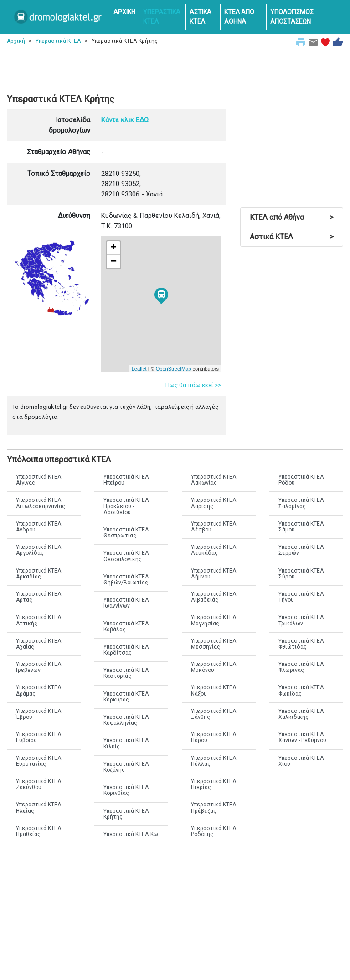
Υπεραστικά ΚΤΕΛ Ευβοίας (39, 737)
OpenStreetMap (174, 369)
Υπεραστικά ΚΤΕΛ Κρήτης (126, 814)
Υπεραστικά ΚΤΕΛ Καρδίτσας (126, 650)
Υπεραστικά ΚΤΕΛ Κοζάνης (126, 767)
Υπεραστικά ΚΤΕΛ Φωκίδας (301, 690)
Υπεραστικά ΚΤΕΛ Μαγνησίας (214, 620)
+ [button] (114, 248)
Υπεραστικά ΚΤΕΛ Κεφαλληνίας (126, 720)
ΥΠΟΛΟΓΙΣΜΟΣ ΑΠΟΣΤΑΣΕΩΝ (292, 17)
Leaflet (139, 369)
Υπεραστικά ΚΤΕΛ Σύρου (301, 574)
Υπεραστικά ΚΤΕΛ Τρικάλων (301, 620)
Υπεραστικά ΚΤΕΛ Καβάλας (126, 627)
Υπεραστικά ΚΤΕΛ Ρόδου (301, 480)
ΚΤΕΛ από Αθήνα (292, 217)
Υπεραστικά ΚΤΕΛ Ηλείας (39, 807)
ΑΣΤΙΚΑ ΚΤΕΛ (201, 17)
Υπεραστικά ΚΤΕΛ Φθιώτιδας (301, 644)
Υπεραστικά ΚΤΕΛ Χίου (301, 761)
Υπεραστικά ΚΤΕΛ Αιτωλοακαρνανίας (41, 503)
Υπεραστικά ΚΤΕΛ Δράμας (39, 690)
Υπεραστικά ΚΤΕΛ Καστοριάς (126, 673)
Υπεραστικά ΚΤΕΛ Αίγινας (39, 480)
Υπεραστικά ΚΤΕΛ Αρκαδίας (39, 574)
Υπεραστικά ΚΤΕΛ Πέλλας (214, 761)
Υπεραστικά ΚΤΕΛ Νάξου (214, 690)
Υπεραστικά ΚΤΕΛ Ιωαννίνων (126, 603)
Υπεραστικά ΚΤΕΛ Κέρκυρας (126, 697)
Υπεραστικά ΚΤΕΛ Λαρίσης (214, 503)
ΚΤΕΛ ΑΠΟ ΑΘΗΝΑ (239, 17)
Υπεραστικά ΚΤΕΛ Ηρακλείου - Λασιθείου (126, 506)
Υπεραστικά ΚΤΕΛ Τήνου (301, 597)
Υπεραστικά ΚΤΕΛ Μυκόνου (214, 667)
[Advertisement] (175, 68)
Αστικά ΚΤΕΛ (292, 237)
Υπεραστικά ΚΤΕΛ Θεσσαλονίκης (126, 556)
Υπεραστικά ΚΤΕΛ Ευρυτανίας (39, 761)
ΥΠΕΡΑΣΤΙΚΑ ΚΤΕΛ (162, 17)
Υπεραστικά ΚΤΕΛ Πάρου (214, 737)
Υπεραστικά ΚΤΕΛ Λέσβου (214, 527)
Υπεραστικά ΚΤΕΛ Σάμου (301, 527)
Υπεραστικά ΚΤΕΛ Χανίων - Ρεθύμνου (302, 737)
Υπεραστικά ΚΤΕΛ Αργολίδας (39, 550)
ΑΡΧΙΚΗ (124, 12)
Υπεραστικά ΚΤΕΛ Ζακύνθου (39, 784)
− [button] (113, 262)
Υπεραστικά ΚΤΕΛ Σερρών (301, 550)
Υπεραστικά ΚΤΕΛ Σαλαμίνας (301, 503)
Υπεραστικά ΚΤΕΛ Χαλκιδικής (301, 714)
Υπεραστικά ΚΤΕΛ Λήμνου (214, 574)
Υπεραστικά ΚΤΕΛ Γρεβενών (39, 667)
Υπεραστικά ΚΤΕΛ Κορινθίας (126, 790)
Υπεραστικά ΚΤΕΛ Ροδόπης (214, 831)
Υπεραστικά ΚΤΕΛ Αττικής (39, 620)
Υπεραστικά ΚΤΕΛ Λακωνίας (214, 480)
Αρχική (16, 41)
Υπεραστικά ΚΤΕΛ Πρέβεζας (214, 807)
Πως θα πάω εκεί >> (193, 385)
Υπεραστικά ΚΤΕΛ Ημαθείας (39, 831)
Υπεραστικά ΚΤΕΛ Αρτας (39, 597)
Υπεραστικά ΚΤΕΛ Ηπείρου (126, 480)
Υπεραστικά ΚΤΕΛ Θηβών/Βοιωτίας (126, 580)
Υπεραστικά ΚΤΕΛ (58, 41)
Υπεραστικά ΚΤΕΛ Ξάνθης (214, 714)
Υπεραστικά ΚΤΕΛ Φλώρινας (301, 667)
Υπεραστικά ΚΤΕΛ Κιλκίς (126, 743)
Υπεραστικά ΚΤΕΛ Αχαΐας (39, 644)
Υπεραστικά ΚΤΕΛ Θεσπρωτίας (126, 533)
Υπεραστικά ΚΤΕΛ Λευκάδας (214, 550)
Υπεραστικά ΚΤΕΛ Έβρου (39, 714)
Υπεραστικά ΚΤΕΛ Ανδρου (39, 527)
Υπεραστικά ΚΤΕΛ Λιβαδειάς (214, 597)
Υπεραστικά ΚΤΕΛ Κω (131, 834)
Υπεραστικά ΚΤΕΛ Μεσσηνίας (214, 644)
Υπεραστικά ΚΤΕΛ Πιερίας (214, 784)
